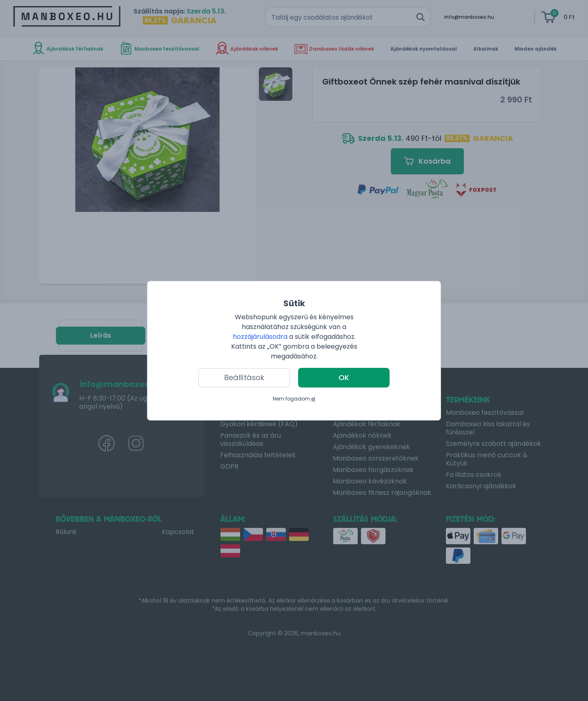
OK (344, 377)
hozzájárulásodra (261, 337)
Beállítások (244, 377)
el (313, 399)
